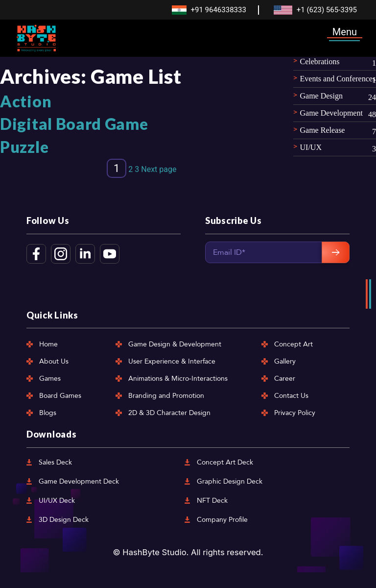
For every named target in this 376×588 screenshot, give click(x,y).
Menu (345, 32)
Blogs (48, 413)
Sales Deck (55, 462)
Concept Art (294, 344)
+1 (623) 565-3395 (327, 10)
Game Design (322, 96)
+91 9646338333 (218, 10)
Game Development (331, 113)
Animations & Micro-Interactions (178, 379)
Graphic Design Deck (230, 481)
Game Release (323, 130)
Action (26, 101)
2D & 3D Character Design (169, 413)
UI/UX (311, 147)
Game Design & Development (175, 344)
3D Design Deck (64, 520)
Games (50, 379)
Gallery (285, 361)
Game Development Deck (79, 481)
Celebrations (320, 61)
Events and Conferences (338, 79)
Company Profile (222, 520)
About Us (54, 361)
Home (48, 344)
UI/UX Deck (57, 501)
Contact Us (291, 396)
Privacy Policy (295, 413)
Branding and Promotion (166, 396)
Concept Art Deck (225, 462)
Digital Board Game (74, 124)
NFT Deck (212, 501)
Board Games (60, 396)
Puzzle (24, 147)
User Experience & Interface (172, 361)
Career (285, 379)
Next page (159, 169)
